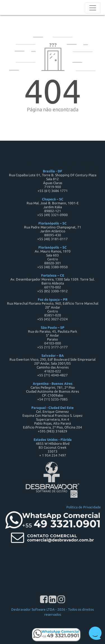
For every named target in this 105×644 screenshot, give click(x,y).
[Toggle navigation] (93, 8)
